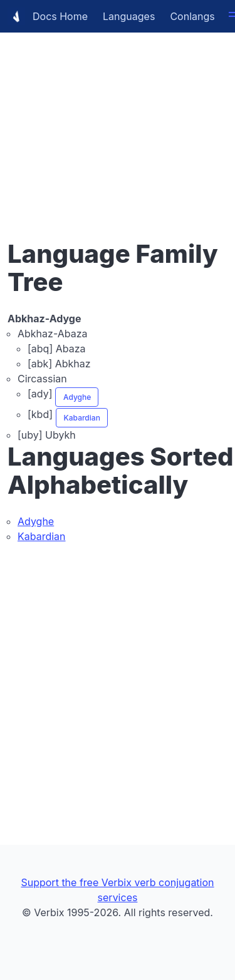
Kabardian (82, 418)
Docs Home (48, 16)
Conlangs (192, 16)
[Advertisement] (118, 117)
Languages (129, 16)
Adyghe (77, 397)
